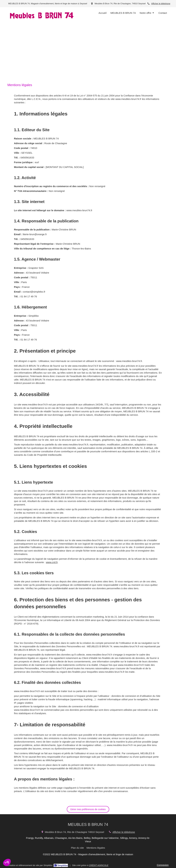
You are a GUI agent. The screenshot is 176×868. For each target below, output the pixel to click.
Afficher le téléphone (161, 4)
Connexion (163, 865)
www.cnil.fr (52, 562)
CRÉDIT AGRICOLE (99, 865)
